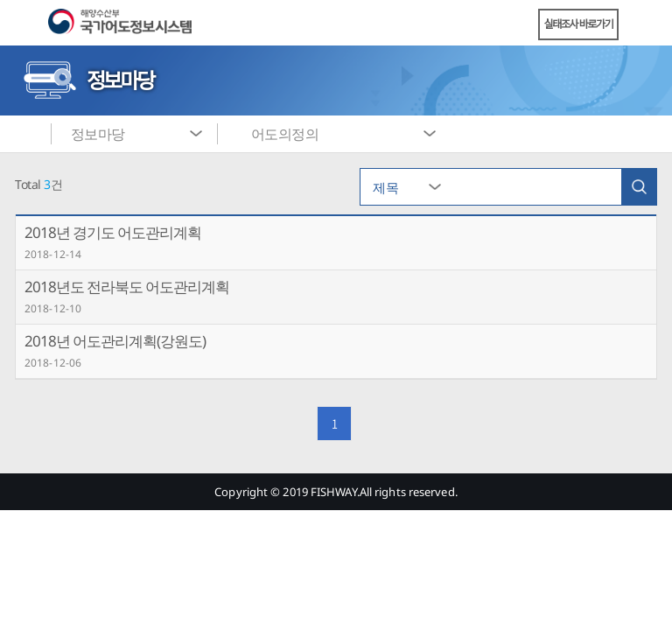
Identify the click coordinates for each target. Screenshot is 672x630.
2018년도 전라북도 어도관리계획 (127, 287)
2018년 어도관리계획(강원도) (115, 341)
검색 (639, 187)
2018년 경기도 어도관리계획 (113, 232)
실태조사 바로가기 (579, 24)
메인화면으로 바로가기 (26, 134)
